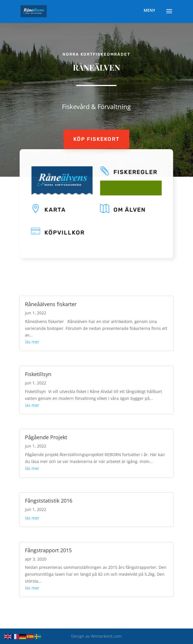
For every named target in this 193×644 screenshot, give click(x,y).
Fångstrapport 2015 (48, 550)
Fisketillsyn (38, 374)
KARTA (57, 210)
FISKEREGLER (134, 173)
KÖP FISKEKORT (96, 139)
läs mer (32, 342)
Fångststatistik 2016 (49, 501)
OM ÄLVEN (128, 210)
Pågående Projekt (46, 437)
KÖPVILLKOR (66, 231)
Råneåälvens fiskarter (51, 304)
